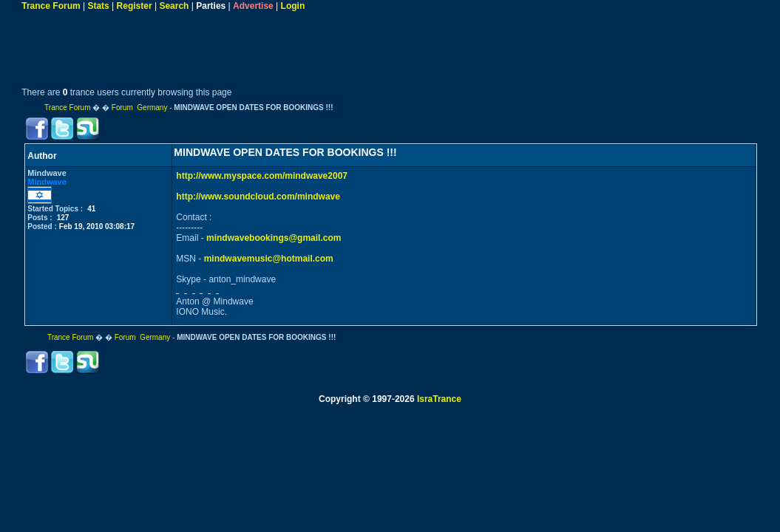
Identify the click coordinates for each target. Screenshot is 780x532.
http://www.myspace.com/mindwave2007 (262, 176)
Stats (98, 6)
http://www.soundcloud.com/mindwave (258, 197)
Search (174, 6)
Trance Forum (51, 6)
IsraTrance (439, 399)
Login (293, 6)
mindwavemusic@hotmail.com (269, 259)
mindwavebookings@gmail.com (274, 238)
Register (135, 6)
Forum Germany (140, 108)
